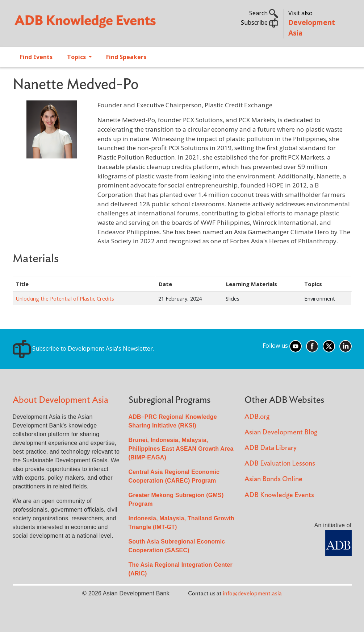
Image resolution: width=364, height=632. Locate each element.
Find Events (36, 57)
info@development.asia (252, 594)
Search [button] (264, 13)
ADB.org (257, 417)
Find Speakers (126, 57)
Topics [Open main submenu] (77, 57)
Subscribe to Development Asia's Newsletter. (83, 348)
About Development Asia (60, 400)
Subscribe (260, 22)
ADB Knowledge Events (279, 495)
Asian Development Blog (281, 432)
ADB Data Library (271, 448)
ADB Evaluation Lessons (280, 464)
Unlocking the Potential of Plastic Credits (65, 298)
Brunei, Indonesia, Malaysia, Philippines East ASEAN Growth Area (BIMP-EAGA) (181, 449)
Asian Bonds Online (273, 479)
